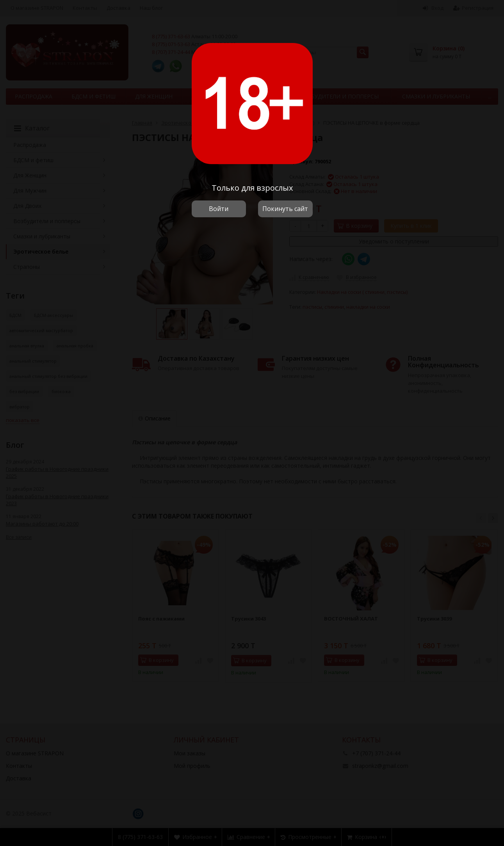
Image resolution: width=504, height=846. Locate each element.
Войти (219, 209)
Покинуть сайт (285, 209)
